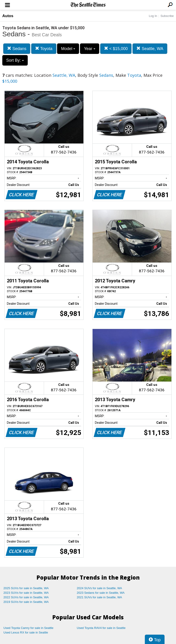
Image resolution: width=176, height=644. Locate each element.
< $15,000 (116, 49)
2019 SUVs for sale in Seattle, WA (26, 602)
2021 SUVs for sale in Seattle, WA (99, 597)
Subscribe (167, 16)
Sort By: (15, 60)
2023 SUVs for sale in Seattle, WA (26, 593)
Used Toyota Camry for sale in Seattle (28, 628)
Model (68, 49)
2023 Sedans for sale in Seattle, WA (101, 593)
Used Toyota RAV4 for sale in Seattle (101, 628)
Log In (153, 16)
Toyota (44, 49)
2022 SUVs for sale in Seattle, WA (26, 597)
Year (89, 49)
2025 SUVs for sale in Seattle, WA (26, 588)
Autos (8, 16)
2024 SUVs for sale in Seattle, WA (99, 588)
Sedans (17, 49)
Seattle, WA (150, 49)
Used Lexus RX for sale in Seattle (26, 632)
